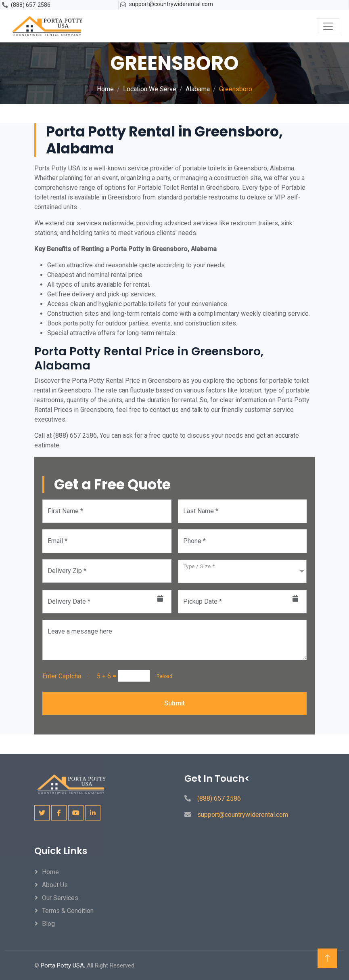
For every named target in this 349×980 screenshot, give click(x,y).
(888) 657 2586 (219, 798)
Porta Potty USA (62, 965)
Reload (162, 676)
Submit (174, 703)
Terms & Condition (68, 911)
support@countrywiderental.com (171, 4)
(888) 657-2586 (31, 5)
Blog (48, 924)
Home (105, 89)
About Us (55, 885)
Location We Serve (150, 89)
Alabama (198, 89)
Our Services (60, 898)
